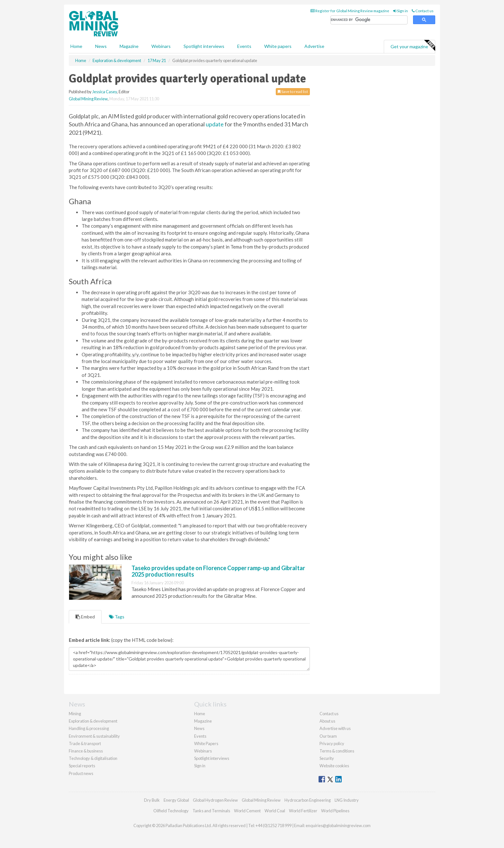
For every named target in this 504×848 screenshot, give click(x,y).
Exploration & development (93, 721)
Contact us (423, 11)
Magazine (129, 46)
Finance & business (86, 751)
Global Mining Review (88, 99)
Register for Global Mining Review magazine (350, 11)
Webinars (161, 46)
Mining (75, 714)
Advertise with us (335, 728)
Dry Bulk (152, 800)
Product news (81, 773)
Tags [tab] (117, 617)
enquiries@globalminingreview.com (338, 825)
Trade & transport (85, 743)
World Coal (275, 811)
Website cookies (334, 766)
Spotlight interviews (204, 46)
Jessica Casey (105, 92)
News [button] (101, 46)
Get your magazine (413, 46)
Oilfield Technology (171, 811)
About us (327, 721)
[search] (369, 20)
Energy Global (176, 800)
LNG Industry (347, 800)
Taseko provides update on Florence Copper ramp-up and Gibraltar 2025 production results (218, 571)
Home (76, 46)
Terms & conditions (337, 751)
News (199, 728)
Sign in (401, 11)
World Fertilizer (303, 811)
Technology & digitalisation (93, 758)
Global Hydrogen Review (215, 800)
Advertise (314, 46)
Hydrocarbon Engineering (308, 800)
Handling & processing (89, 728)
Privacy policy (332, 743)
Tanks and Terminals (211, 811)
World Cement (247, 811)
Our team (328, 736)
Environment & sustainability (94, 736)
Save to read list (293, 91)
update (215, 124)
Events (244, 46)
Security (327, 758)
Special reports (82, 766)
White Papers (206, 743)
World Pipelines (335, 811)
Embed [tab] (85, 617)
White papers (278, 46)
